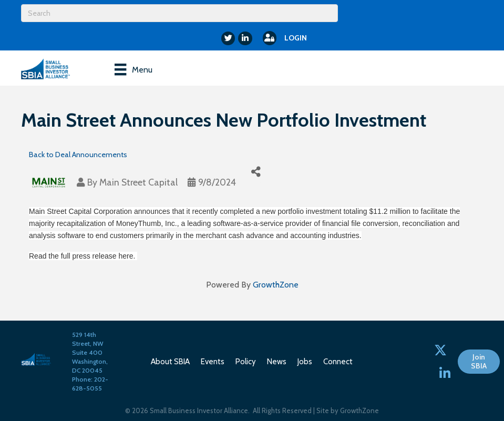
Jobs (305, 362)
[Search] (179, 13)
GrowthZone (276, 285)
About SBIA (170, 362)
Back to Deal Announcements (78, 155)
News (277, 362)
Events (213, 362)
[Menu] (133, 69)
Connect (338, 362)
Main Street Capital (138, 182)
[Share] (256, 172)
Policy (246, 362)
